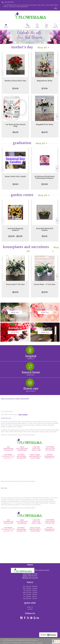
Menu (6, 27)
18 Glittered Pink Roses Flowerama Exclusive (45, 177)
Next (57, 73)
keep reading (23, 415)
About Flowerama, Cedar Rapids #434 (15, 398)
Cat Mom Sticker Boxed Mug (15, 125)
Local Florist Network (29, 643)
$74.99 (15, 88)
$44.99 (45, 132)
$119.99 (45, 184)
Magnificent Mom (45, 81)
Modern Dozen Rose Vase (15, 81)
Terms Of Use (7, 643)
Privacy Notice (17, 643)
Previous (3, 73)
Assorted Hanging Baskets (15, 229)
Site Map (40, 643)
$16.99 (15, 132)
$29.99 (45, 292)
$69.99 (15, 292)
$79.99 (45, 88)
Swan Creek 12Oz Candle (15, 176)
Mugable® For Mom (45, 124)
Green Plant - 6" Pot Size (45, 284)
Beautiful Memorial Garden (45, 229)
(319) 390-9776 (9, 2)
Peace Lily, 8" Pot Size (15, 284)
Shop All (42, 48)
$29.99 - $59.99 (15, 236)
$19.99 (15, 184)
